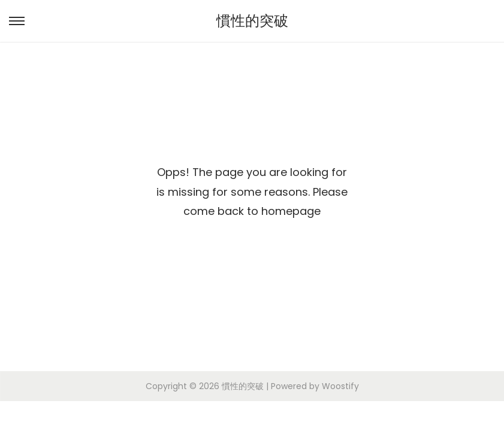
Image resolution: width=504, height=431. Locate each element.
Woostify (340, 386)
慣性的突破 (252, 21)
